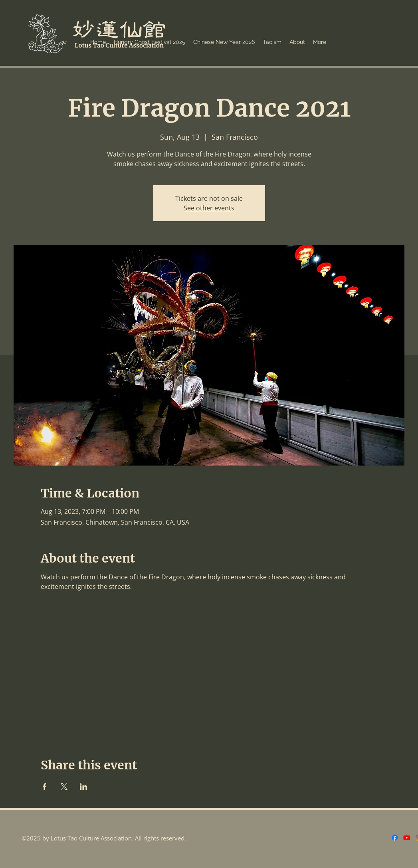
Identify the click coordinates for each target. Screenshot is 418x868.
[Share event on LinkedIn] (84, 787)
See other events (209, 208)
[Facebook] (395, 838)
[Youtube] (407, 838)
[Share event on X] (64, 787)
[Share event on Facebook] (45, 787)
